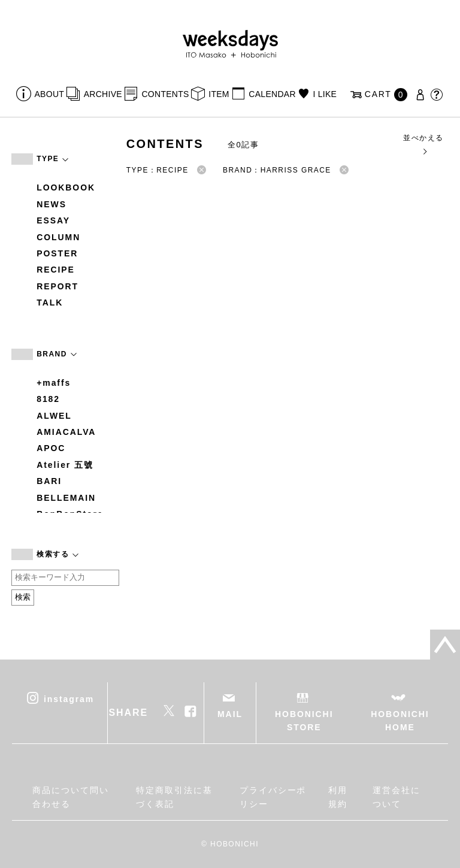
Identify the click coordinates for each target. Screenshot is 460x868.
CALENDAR (272, 94)
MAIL (230, 714)
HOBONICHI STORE (304, 721)
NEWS (52, 204)
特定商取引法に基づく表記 (174, 797)
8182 (48, 399)
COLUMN (58, 237)
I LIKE (325, 94)
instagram (69, 698)
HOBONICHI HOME (400, 721)
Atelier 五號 (65, 465)
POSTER (57, 253)
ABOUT (50, 94)
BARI (49, 481)
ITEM (219, 94)
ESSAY (53, 220)
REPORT (57, 286)
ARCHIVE (103, 94)
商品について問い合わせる (70, 797)
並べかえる (423, 144)
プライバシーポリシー (273, 797)
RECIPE (56, 270)
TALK (50, 303)
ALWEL (54, 416)
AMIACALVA (66, 432)
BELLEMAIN (66, 498)
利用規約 (338, 797)
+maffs (54, 383)
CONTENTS (165, 94)
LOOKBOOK (66, 187)
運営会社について (397, 797)
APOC (51, 448)
